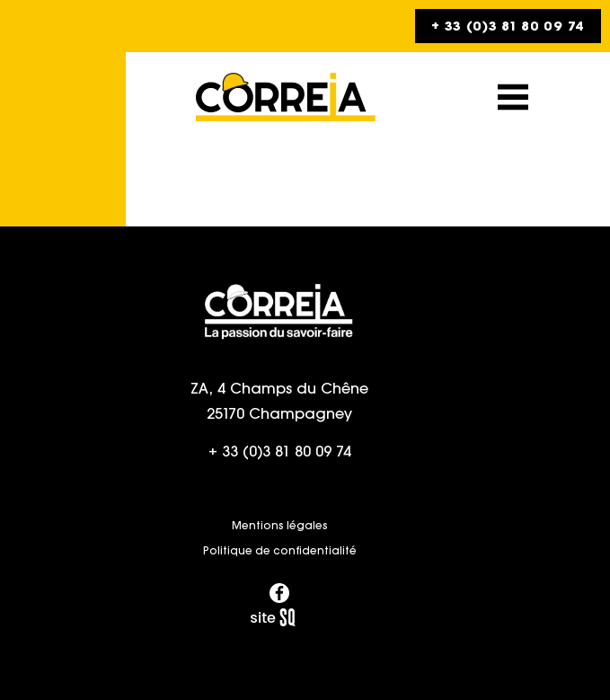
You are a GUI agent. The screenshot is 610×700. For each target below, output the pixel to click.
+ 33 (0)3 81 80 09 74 (280, 451)
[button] (513, 97)
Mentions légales (280, 525)
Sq (279, 618)
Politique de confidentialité (280, 550)
